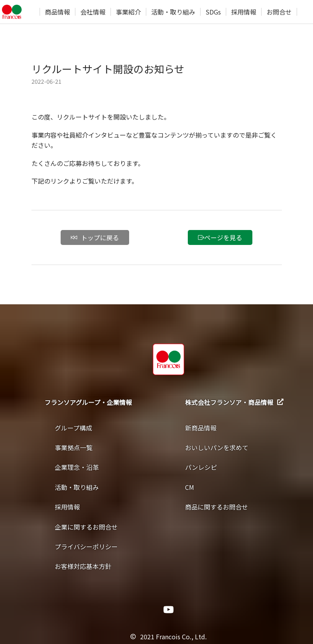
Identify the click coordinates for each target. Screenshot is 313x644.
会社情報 (93, 12)
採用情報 (244, 12)
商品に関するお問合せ (217, 507)
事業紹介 (128, 12)
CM (190, 487)
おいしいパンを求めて (217, 447)
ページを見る (220, 237)
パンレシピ (201, 467)
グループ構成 (73, 428)
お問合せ (279, 12)
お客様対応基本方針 (83, 566)
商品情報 (57, 12)
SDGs (213, 12)
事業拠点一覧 (74, 447)
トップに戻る (95, 237)
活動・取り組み (173, 12)
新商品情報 (201, 428)
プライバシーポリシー (86, 546)
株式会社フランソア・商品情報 (234, 402)
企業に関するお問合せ (86, 527)
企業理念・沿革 (77, 467)
